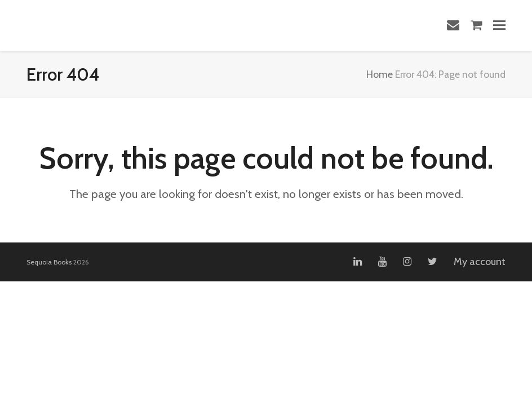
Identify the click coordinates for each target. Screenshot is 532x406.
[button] (499, 25)
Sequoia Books (49, 262)
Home (380, 74)
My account (480, 262)
